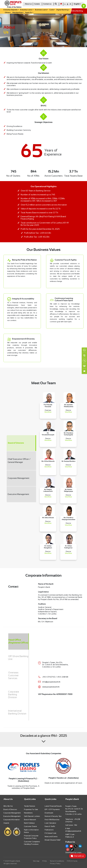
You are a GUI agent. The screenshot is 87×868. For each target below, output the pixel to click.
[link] (84, 6)
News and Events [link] (51, 837)
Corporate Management (19, 478)
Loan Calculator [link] (51, 823)
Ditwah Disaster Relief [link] (53, 840)
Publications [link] (49, 830)
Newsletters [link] (28, 813)
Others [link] (8, 13)
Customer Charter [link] (31, 826)
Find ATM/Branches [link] (52, 820)
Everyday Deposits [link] (11, 10)
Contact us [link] (47, 4)
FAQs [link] (45, 861)
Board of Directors (16, 443)
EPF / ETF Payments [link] (52, 809)
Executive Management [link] (12, 816)
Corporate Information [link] (12, 820)
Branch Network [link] (30, 820)
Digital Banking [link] (63, 10)
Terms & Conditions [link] (57, 861)
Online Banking (77, 11)
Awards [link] (6, 823)
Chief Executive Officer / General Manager (19, 461)
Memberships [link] (18, 13)
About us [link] (28, 4)
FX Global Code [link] (51, 833)
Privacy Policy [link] (55, 864)
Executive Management (19, 494)
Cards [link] (52, 10)
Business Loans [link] (41, 10)
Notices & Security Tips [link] (53, 816)
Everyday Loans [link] (27, 10)
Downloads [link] (49, 813)
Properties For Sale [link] (31, 809)
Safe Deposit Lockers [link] (32, 816)
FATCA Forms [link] (72, 861)
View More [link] (48, 412)
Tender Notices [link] (30, 806)
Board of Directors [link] (10, 809)
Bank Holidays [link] (29, 823)
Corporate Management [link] (12, 813)
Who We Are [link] (8, 806)
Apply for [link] (29, 13)
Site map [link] (36, 861)
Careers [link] (37, 4)
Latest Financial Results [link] (53, 806)
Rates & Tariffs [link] (50, 826)
